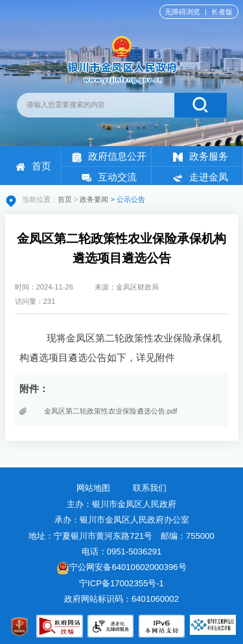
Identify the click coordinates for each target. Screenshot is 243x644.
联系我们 (150, 488)
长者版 (222, 12)
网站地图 (93, 488)
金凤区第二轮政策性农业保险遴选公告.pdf (111, 411)
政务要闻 (94, 199)
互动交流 (109, 177)
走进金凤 (201, 177)
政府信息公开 (109, 156)
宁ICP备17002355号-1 (122, 583)
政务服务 (201, 156)
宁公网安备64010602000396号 (121, 567)
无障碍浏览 (182, 12)
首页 (33, 166)
